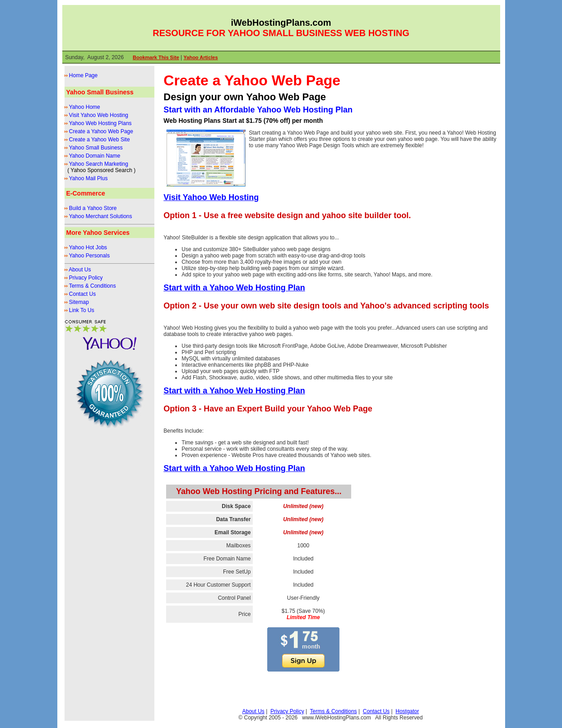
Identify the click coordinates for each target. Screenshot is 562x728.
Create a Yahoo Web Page (101, 131)
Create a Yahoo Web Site (100, 140)
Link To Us (82, 310)
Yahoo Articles (201, 57)
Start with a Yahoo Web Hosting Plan (234, 288)
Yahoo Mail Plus (88, 178)
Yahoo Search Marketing (99, 164)
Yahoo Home (85, 107)
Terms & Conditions (93, 286)
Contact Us (82, 294)
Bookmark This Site (156, 57)
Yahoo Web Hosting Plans (100, 123)
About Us (80, 270)
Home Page (83, 75)
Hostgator (407, 711)
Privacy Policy (86, 278)
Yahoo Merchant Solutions (101, 216)
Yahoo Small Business (96, 148)
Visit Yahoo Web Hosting (99, 115)
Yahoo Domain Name (95, 156)
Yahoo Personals (90, 256)
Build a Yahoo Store (93, 208)
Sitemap (79, 302)
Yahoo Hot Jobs (88, 247)
